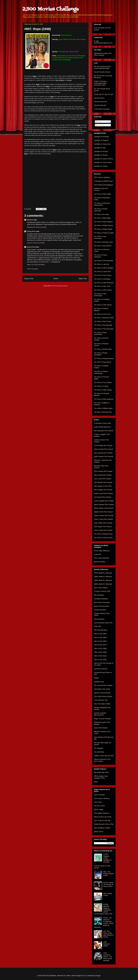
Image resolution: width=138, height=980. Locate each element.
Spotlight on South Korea (103, 162)
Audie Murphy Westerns (102, 427)
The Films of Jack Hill (101, 264)
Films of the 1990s (100, 652)
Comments (100, 125)
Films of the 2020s (100, 660)
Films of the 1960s (100, 641)
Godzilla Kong (99, 682)
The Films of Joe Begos (102, 279)
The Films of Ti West (101, 386)
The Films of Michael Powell (104, 318)
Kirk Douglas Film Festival (103, 490)
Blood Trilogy (98, 809)
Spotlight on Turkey (101, 166)
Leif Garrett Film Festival (102, 497)
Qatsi (96, 782)
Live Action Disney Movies (103, 696)
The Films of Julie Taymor (103, 305)
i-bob (85, 976)
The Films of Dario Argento (103, 222)
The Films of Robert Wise (103, 349)
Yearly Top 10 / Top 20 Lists (103, 94)
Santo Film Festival (101, 728)
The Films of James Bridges (104, 268)
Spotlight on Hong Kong (102, 144)
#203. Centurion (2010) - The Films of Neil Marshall (108, 957)
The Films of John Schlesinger (100, 295)
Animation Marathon (101, 599)
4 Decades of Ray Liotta (102, 423)
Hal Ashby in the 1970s (102, 689)
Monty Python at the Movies (104, 508)
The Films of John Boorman (104, 283)
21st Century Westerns (102, 798)
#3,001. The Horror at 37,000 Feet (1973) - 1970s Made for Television (104, 923)
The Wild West (99, 752)
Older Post (83, 279)
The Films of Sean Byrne (103, 362)
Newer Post (29, 279)
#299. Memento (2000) (107, 944)
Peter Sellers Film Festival (103, 523)
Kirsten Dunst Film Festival (103, 493)
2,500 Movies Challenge (51, 9)
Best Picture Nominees (102, 602)
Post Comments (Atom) (60, 286)
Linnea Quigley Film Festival (104, 501)
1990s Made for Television (103, 580)
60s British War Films (101, 772)
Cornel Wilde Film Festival (103, 445)
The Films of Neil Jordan (102, 321)
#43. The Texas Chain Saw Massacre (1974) (108, 934)
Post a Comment (33, 269)
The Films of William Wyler (103, 408)
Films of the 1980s (100, 648)
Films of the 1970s (100, 645)
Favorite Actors (99, 98)
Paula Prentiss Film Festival (104, 516)
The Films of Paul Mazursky (104, 329)
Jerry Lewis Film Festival (103, 479)
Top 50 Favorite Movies (102, 72)
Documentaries (99, 619)
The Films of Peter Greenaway (100, 333)
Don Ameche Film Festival (103, 453)
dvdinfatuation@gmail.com (103, 43)
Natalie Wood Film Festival (103, 512)
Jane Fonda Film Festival (103, 475)
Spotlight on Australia (101, 137)
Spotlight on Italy (100, 148)
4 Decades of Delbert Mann (103, 181)
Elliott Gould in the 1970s (103, 817)
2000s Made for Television (103, 584)
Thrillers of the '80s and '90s (104, 756)
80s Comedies (99, 595)
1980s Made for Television (103, 577)
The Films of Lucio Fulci (102, 314)
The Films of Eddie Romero (103, 225)
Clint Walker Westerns (102, 813)
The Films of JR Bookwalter (104, 261)
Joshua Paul (31, 247)
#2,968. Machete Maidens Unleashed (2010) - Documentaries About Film (103, 909)
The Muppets (99, 748)
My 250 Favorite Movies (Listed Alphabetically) (102, 67)
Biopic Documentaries (102, 606)
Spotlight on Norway (101, 151)
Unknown (30, 220)
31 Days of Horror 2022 (102, 591)
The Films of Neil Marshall (103, 325)
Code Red (97, 554)
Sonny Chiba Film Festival (103, 530)
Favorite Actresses (100, 102)
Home (56, 279)
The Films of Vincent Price (103, 538)
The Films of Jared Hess (102, 272)
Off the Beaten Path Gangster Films (101, 777)
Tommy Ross (31, 231)
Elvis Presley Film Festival (103, 471)
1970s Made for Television (103, 573)
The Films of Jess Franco (103, 275)
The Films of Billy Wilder (102, 218)
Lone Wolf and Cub (101, 700)
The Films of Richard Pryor (103, 534)
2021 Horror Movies (101, 588)
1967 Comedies (99, 795)
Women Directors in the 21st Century (102, 760)
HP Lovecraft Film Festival (103, 685)
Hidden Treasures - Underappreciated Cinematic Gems (101, 83)
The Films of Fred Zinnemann (100, 237)
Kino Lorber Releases (102, 558)
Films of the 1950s (100, 637)
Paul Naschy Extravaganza (103, 185)
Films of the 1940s (100, 634)
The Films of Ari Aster (101, 214)
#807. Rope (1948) (38, 29)
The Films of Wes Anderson (104, 399)
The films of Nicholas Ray (103, 412)
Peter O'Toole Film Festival (103, 519)
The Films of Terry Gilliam (103, 383)
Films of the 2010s (100, 656)
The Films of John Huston (103, 290)
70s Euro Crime (99, 806)
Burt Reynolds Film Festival (103, 431)
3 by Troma (98, 802)
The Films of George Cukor (103, 242)
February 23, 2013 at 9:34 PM (37, 227)
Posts (98, 122)
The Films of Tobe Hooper (103, 390)
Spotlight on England (101, 140)
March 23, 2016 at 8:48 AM (36, 265)
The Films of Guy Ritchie (103, 246)
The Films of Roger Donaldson (101, 354)
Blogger (98, 976)
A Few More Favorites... (102, 109)
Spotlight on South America (103, 159)
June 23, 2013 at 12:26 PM (36, 243)
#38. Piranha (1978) (108, 894)
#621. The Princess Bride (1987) (108, 874)
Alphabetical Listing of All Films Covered (103, 54)
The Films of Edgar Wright (103, 229)
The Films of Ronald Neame (104, 358)
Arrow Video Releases (102, 551)
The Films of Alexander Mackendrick (102, 204)
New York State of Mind (102, 704)
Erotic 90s (97, 626)
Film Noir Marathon (101, 630)
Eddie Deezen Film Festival (103, 456)
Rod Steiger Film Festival (103, 527)
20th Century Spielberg (102, 177)
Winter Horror (99, 832)
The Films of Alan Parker (103, 194)
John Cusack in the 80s (102, 820)
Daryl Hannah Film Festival (103, 449)
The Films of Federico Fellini (104, 233)
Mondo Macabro (100, 562)
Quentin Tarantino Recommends (100, 714)
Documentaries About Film (103, 623)
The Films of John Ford (102, 286)
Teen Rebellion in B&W (102, 828)
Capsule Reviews (100, 610)
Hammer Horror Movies (102, 693)
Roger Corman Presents (102, 719)
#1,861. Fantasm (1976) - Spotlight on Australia (107, 858)
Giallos (96, 678)
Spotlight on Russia (101, 155)
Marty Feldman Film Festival (104, 505)
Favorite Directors (100, 105)
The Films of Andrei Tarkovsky (101, 210)
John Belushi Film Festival (103, 482)
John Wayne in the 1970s (103, 486)
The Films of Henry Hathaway (101, 256)
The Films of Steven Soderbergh (101, 372)
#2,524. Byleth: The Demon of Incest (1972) (109, 884)
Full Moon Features (101, 669)
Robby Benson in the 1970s (104, 824)
